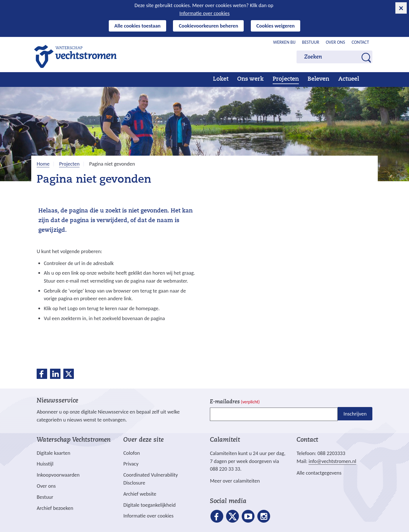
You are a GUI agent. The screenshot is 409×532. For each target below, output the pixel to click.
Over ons (335, 42)
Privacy (131, 464)
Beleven (318, 79)
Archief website (140, 494)
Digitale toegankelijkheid (149, 505)
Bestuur (311, 42)
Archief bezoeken (55, 508)
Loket (221, 79)
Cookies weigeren (276, 26)
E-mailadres (235, 402)
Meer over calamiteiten (235, 481)
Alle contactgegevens (319, 473)
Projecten (286, 79)
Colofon (132, 453)
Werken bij (284, 42)
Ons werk (250, 79)
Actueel (349, 79)
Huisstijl (45, 464)
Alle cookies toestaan (138, 26)
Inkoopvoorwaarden (58, 475)
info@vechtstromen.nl (332, 461)
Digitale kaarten (53, 453)
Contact (360, 42)
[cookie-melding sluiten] (401, 8)
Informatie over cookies (205, 13)
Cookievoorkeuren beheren (208, 26)
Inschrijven (355, 414)
